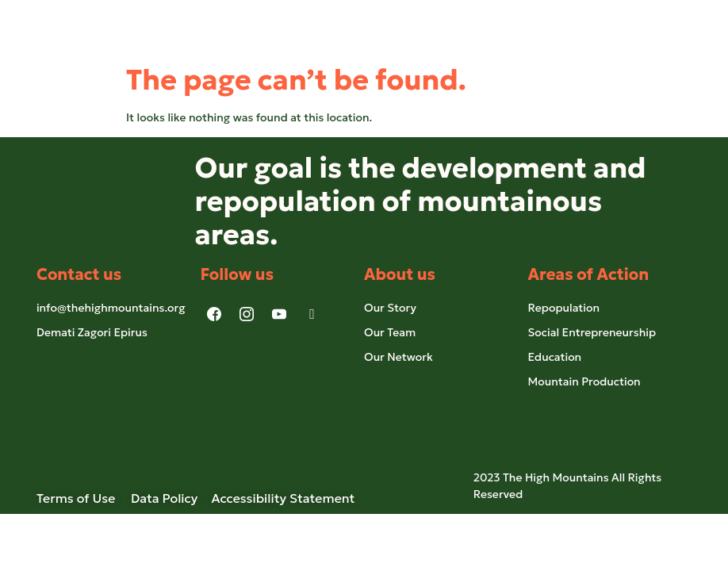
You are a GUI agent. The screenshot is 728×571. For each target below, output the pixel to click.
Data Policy (164, 498)
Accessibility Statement (283, 498)
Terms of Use (84, 498)
